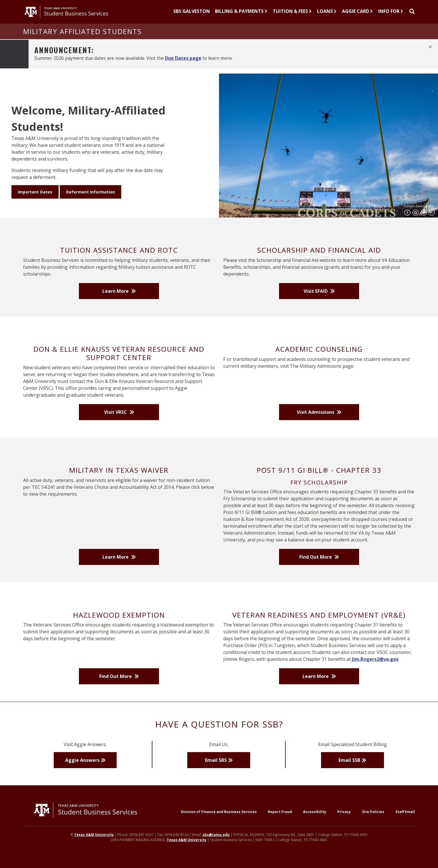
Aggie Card (358, 15)
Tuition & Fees (292, 15)
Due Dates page (183, 66)
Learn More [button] (116, 299)
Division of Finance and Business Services (219, 820)
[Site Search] (412, 16)
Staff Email (405, 820)
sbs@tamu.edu (216, 843)
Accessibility (315, 820)
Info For (391, 15)
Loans (327, 15)
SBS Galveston (192, 15)
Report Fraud (280, 820)
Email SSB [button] (349, 768)
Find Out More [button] (316, 565)
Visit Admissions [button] (316, 420)
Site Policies (373, 820)
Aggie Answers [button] (82, 768)
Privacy (344, 820)
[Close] (430, 55)
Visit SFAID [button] (316, 299)
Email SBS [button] (216, 768)
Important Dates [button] (35, 200)
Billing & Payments (241, 15)
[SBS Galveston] (192, 16)
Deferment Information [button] (90, 200)
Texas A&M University (94, 843)
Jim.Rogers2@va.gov (375, 667)
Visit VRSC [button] (116, 420)
